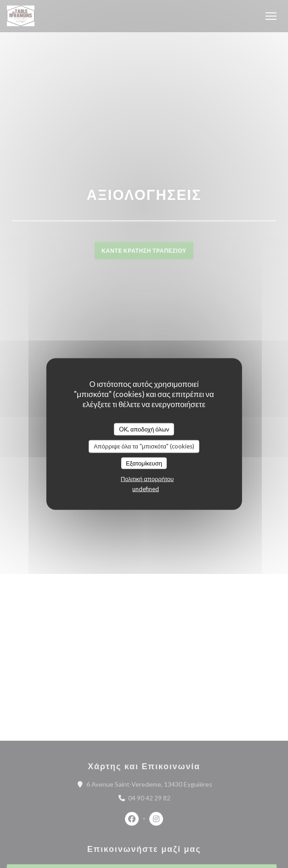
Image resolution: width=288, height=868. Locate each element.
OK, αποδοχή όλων (144, 429)
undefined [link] (146, 489)
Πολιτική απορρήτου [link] (147, 479)
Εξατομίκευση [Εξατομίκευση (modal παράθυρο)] (144, 463)
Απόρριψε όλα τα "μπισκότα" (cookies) (144, 446)
